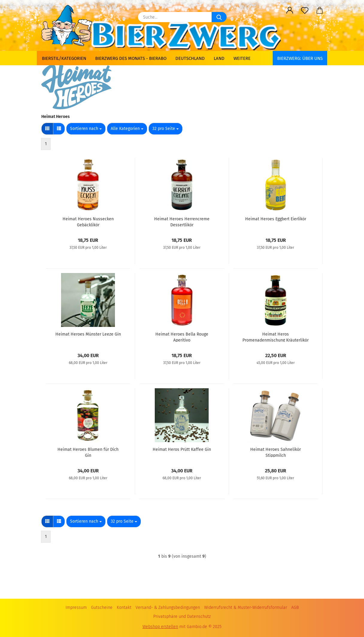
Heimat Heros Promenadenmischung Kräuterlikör (276, 337)
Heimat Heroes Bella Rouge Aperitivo (182, 337)
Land (219, 58)
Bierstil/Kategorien (64, 58)
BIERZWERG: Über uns (300, 58)
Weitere (242, 58)
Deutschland (190, 58)
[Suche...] (219, 17)
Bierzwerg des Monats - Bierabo (131, 58)
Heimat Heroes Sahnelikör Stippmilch (276, 452)
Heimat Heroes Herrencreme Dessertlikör (182, 222)
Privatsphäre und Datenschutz (182, 616)
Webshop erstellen (160, 627)
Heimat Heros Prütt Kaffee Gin (182, 449)
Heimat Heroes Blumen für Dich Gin (88, 452)
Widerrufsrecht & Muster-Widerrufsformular (246, 608)
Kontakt (124, 608)
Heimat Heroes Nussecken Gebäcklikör (88, 222)
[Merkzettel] (305, 10)
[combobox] (86, 129)
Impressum (76, 608)
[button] (290, 10)
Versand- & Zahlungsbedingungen (168, 608)
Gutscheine (102, 608)
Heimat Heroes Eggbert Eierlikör (276, 219)
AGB (295, 608)
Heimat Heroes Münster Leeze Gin (88, 334)
